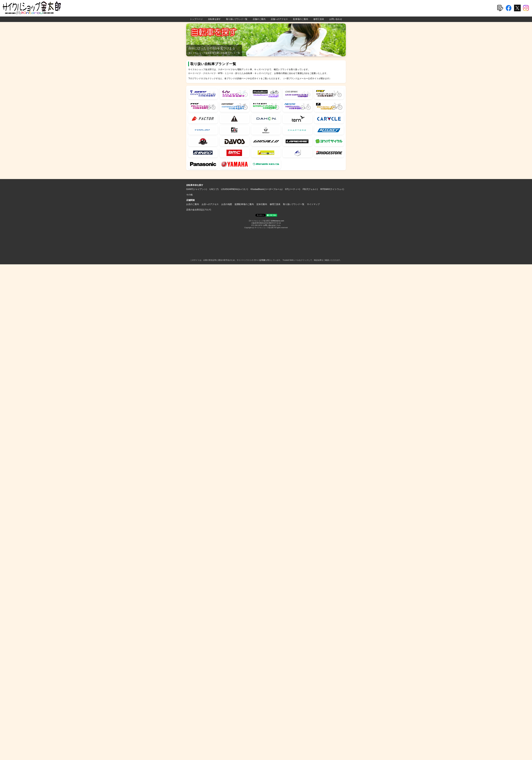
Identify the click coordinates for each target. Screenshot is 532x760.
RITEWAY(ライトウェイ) (332, 189)
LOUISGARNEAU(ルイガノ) (234, 189)
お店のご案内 (193, 204)
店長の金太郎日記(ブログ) (199, 210)
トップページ (196, 19)
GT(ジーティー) (293, 189)
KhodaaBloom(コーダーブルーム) (266, 189)
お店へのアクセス (210, 204)
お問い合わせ (336, 19)
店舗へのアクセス (279, 19)
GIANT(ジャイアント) (197, 189)
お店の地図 (227, 204)
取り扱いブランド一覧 (237, 19)
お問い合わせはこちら (272, 225)
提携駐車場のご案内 (244, 204)
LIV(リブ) (214, 189)
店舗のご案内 (259, 19)
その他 (189, 195)
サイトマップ (313, 204)
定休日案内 (262, 204)
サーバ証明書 (260, 260)
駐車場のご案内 (301, 19)
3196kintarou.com (277, 221)
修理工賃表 (319, 19)
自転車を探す (214, 19)
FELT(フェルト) (310, 189)
